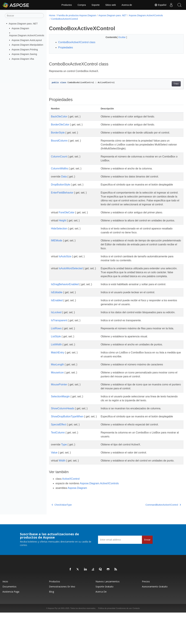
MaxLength (57, 388)
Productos (67, 5)
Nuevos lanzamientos (108, 613)
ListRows (56, 348)
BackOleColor (59, 117)
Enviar (147, 571)
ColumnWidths (60, 169)
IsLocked (56, 328)
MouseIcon (57, 396)
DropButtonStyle (61, 185)
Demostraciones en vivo (62, 618)
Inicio (5, 613)
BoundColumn (59, 141)
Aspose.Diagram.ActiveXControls (27, 35)
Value (54, 480)
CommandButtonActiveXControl (154, 536)
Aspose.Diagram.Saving (24, 54)
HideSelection (59, 240)
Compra (82, 5)
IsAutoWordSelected (71, 280)
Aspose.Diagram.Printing (25, 50)
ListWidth (56, 368)
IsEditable (57, 308)
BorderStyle (58, 133)
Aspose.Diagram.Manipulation (27, 45)
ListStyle (56, 360)
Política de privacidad (107, 640)
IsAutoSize (65, 268)
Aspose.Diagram (20, 28)
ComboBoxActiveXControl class (77, 42)
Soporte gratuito (105, 618)
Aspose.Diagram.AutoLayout (27, 40)
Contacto (136, 640)
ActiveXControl (71, 510)
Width (62, 488)
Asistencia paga (11, 623)
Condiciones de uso (124, 640)
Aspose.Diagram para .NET (23, 24)
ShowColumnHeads (63, 432)
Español (160, 5)
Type (64, 472)
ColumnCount (59, 157)
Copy (167, 84)
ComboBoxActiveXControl (64, 19)
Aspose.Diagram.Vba (23, 59)
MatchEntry (58, 376)
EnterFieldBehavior (62, 197)
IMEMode (57, 252)
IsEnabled (57, 316)
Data (64, 177)
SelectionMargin (60, 420)
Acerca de (127, 5)
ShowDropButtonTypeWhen (67, 440)
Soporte (95, 5)
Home (52, 15)
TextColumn (58, 460)
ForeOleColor (67, 220)
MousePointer (59, 408)
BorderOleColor (60, 125)
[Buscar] (24, 16)
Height (62, 228)
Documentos (9, 618)
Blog (51, 623)
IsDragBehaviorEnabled (65, 300)
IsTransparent (59, 340)
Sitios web (111, 5)
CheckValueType (62, 536)
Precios (146, 613)
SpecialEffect (59, 452)
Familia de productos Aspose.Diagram (77, 15)
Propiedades (66, 47)
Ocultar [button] (118, 37)
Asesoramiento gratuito (155, 618)
